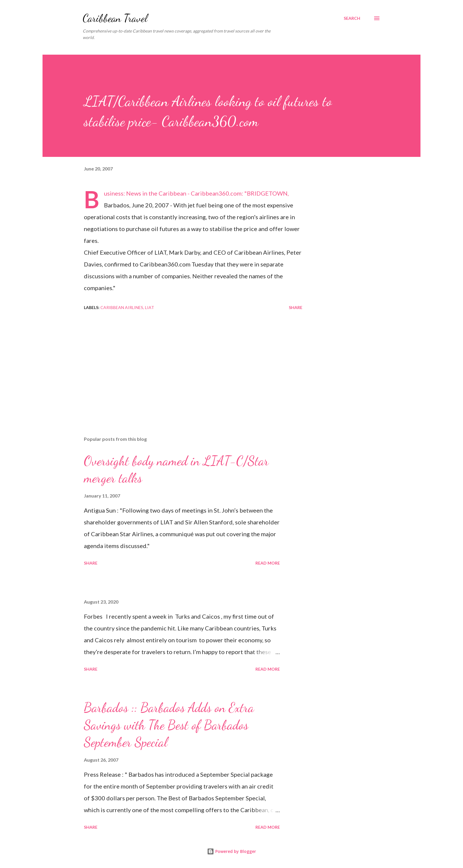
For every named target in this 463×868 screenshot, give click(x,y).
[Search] (352, 18)
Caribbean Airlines (122, 307)
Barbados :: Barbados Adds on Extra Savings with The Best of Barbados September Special (169, 725)
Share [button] (296, 307)
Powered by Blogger (231, 851)
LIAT (150, 307)
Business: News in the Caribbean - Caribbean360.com (173, 193)
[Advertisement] (184, 363)
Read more (268, 563)
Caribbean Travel (115, 18)
